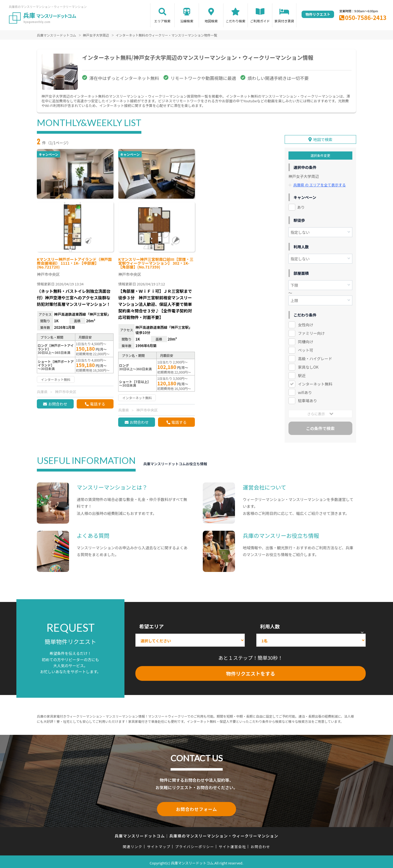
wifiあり (305, 391)
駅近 (302, 374)
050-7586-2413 (366, 17)
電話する (97, 404)
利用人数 (270, 625)
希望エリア (151, 625)
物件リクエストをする (251, 672)
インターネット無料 (315, 382)
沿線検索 (187, 21)
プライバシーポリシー (194, 844)
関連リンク (133, 844)
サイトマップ (159, 844)
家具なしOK (308, 365)
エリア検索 (162, 21)
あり (301, 206)
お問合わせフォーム (196, 807)
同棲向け (306, 340)
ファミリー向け (311, 332)
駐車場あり (308, 399)
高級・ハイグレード (315, 357)
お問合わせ (58, 404)
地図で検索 (323, 138)
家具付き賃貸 (284, 21)
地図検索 (211, 21)
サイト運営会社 (232, 844)
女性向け (306, 323)
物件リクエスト (318, 14)
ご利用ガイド (260, 21)
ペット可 (306, 348)
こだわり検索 (236, 21)
